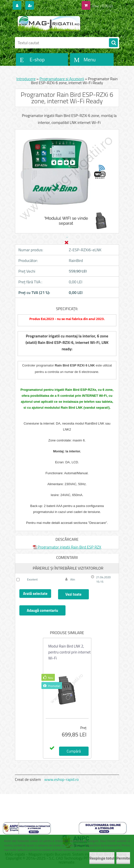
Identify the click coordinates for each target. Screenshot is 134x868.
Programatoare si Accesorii (62, 79)
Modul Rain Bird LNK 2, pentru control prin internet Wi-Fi (70, 652)
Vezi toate (73, 594)
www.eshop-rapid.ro (61, 779)
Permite (123, 858)
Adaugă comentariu (42, 610)
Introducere (26, 79)
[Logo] (49, 24)
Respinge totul (102, 858)
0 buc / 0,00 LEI (102, 6)
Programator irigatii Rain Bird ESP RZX (67, 547)
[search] (113, 43)
